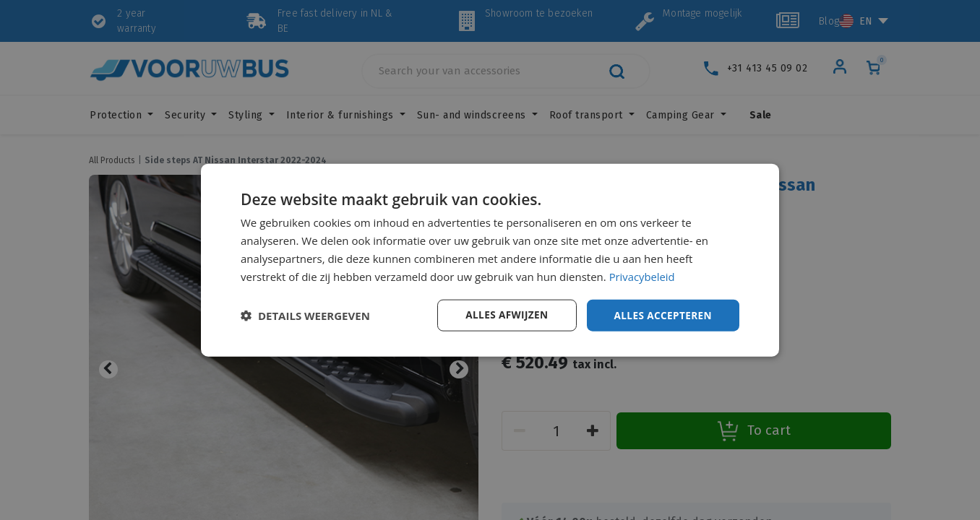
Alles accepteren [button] (661, 315)
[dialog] (490, 260)
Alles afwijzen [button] (503, 315)
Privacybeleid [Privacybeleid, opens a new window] (642, 276)
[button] (305, 316)
